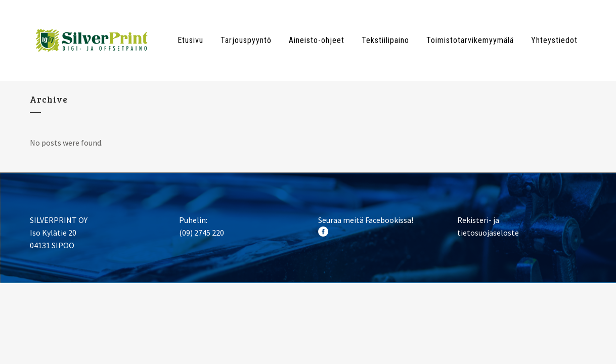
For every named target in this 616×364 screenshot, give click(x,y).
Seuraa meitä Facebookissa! (366, 220)
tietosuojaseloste (488, 233)
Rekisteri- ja (478, 220)
